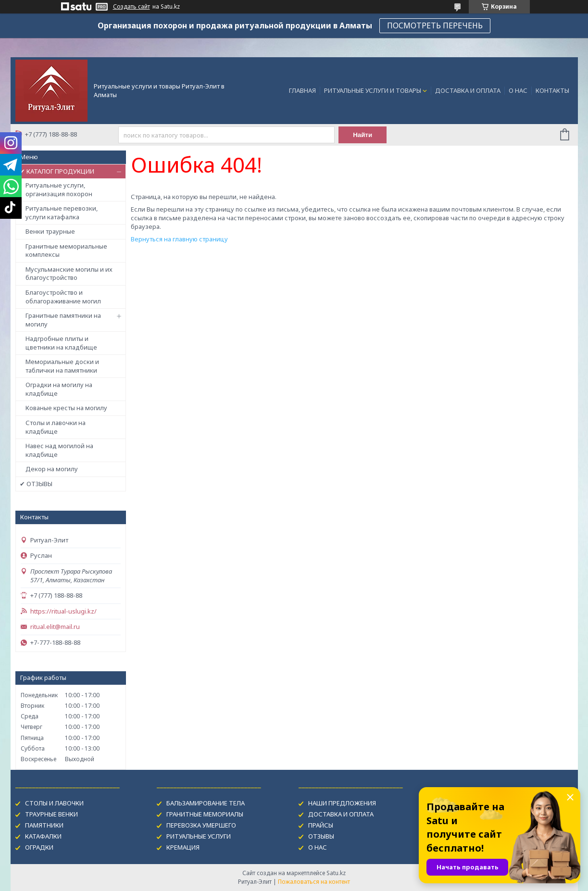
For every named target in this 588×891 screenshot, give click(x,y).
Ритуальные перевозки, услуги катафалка (62, 213)
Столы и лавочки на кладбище (56, 427)
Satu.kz (336, 873)
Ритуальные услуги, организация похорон (59, 189)
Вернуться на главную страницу (179, 239)
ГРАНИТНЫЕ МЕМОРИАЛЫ (205, 814)
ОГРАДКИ (39, 847)
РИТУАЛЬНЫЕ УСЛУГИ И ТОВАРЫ (373, 90)
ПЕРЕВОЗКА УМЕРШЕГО (201, 825)
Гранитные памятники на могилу (63, 320)
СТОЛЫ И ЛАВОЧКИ (54, 803)
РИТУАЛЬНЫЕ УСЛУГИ (199, 836)
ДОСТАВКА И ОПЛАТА (468, 90)
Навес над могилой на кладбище (59, 450)
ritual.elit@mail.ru (55, 627)
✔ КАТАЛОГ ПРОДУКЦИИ (57, 171)
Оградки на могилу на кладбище (59, 389)
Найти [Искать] (363, 135)
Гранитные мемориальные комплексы (66, 251)
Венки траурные (50, 231)
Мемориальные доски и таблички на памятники (62, 366)
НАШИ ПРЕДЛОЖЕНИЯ (342, 803)
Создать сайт (131, 7)
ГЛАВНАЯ (302, 90)
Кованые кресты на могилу (66, 408)
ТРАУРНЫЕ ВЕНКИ (51, 814)
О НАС (518, 90)
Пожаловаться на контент (314, 882)
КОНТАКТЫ (552, 90)
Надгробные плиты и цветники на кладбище (61, 343)
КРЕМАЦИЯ (183, 847)
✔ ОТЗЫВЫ (36, 484)
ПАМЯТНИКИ (44, 825)
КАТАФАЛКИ (43, 836)
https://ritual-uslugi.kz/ (63, 611)
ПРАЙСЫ (321, 825)
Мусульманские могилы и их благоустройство (69, 274)
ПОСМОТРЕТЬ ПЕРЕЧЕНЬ (435, 25)
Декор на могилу (52, 469)
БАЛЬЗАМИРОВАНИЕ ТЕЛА (206, 803)
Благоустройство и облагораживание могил (63, 297)
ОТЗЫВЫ (321, 836)
